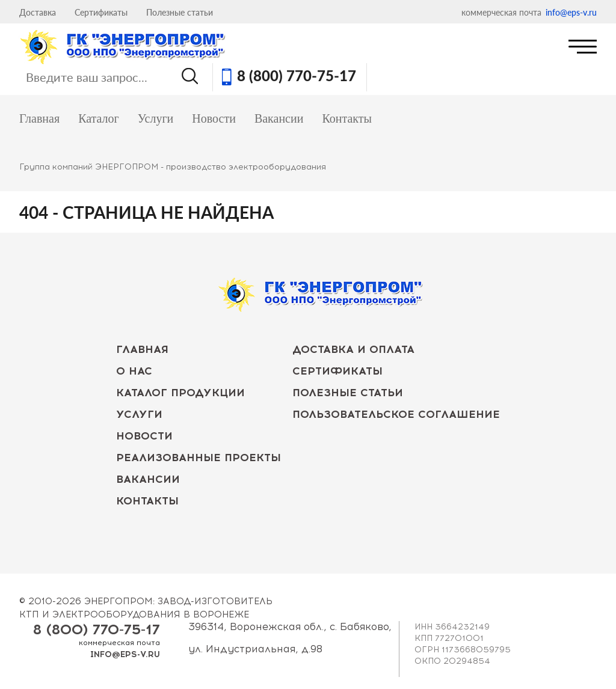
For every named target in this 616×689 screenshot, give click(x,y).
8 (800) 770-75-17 (297, 77)
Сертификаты (101, 12)
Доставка (38, 12)
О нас (134, 371)
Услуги (156, 118)
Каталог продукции (180, 393)
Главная (39, 118)
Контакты (347, 118)
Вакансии (279, 118)
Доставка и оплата (353, 349)
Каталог (99, 118)
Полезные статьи (180, 12)
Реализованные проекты (199, 458)
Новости (214, 118)
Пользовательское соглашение (396, 414)
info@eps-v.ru (571, 12)
